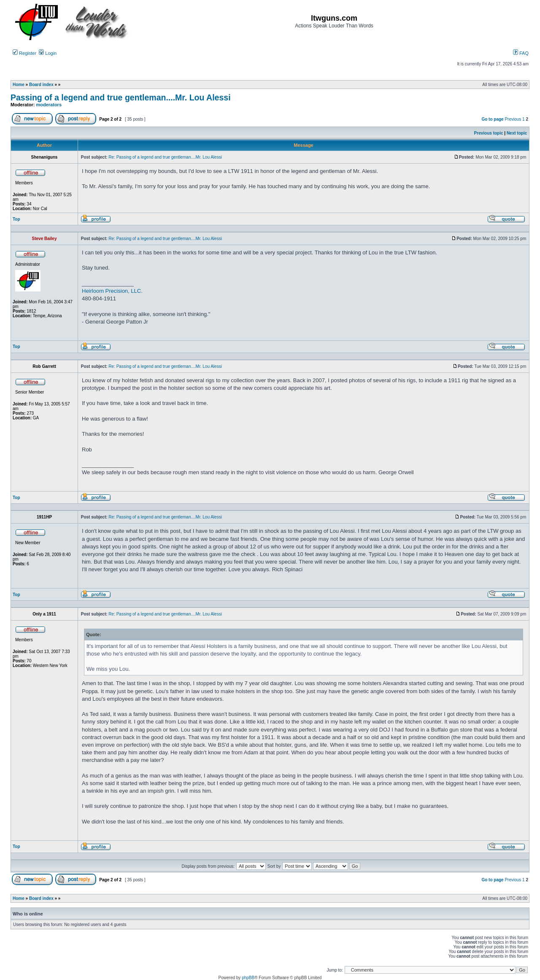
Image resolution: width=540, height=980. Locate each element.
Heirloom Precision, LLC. (112, 291)
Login (48, 53)
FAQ (521, 53)
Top (16, 219)
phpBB (248, 978)
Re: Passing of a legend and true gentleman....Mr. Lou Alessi (165, 157)
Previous (513, 119)
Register (24, 53)
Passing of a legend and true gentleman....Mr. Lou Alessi (121, 97)
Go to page (492, 119)
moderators (49, 105)
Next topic (517, 133)
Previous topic (489, 133)
